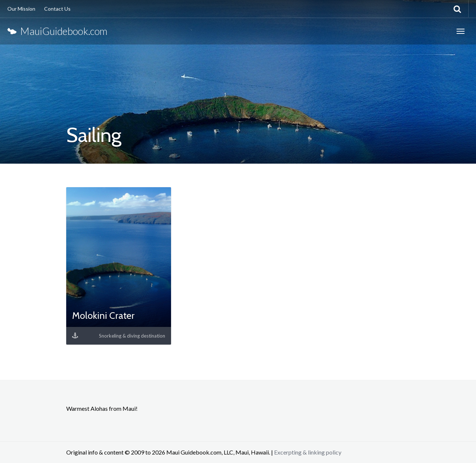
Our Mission (21, 9)
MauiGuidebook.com (57, 31)
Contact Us (57, 9)
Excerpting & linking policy (308, 452)
